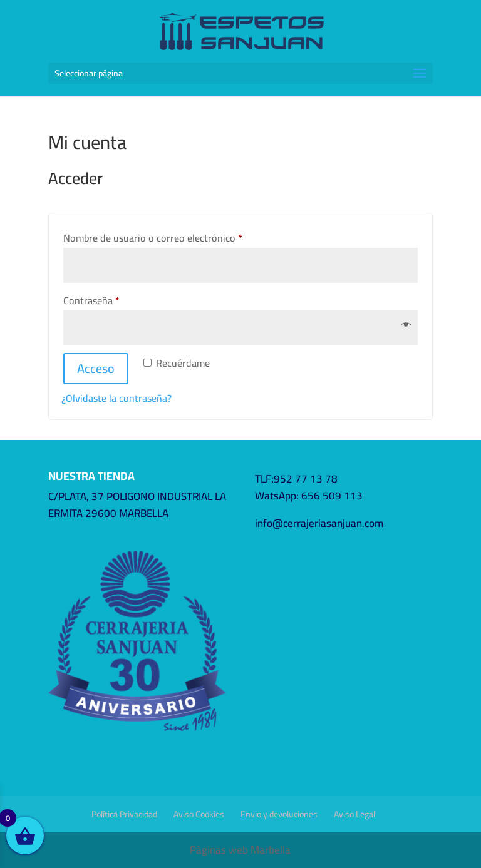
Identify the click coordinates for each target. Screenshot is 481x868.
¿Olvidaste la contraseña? (116, 398)
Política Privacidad (124, 814)
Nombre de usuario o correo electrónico (177, 237)
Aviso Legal (354, 814)
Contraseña (115, 300)
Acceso (96, 368)
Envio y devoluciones (279, 814)
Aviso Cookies (199, 814)
